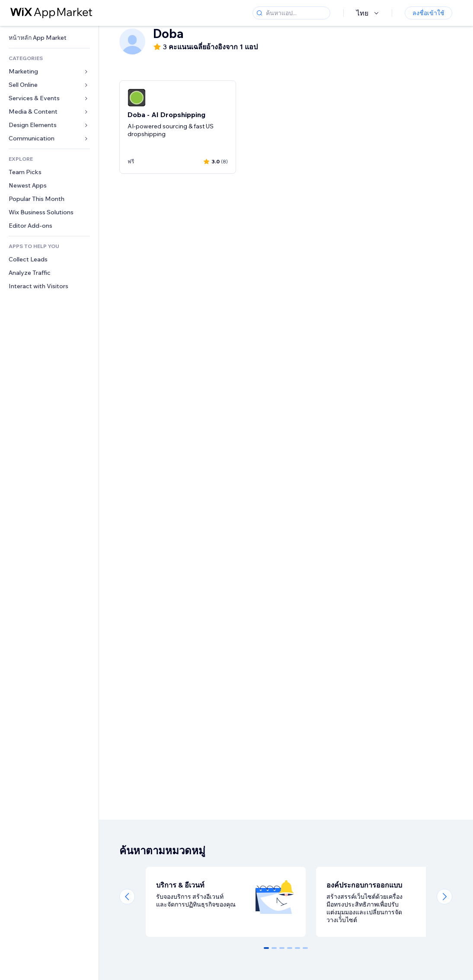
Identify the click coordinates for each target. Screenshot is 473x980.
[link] (49, 38)
